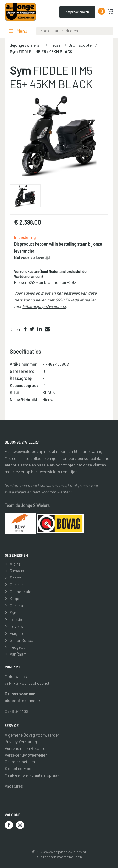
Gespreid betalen (20, 762)
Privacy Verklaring (21, 742)
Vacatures (14, 786)
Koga (14, 599)
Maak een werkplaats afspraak (32, 775)
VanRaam (18, 654)
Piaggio (16, 633)
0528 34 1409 (67, 300)
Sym (14, 613)
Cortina (16, 606)
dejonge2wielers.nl (27, 45)
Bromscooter (81, 45)
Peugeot (17, 647)
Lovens (16, 626)
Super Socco (22, 640)
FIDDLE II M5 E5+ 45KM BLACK (41, 52)
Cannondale (20, 592)
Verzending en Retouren (26, 748)
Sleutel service (18, 769)
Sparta (16, 578)
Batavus (17, 571)
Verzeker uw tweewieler (26, 755)
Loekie (16, 620)
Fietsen (56, 45)
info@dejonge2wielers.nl (44, 306)
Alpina (15, 564)
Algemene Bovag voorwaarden (32, 735)
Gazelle (16, 585)
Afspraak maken (77, 12)
